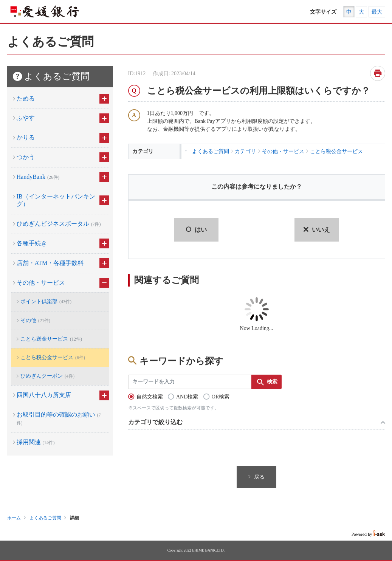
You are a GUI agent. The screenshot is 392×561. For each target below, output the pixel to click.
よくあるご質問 (45, 518)
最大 (377, 12)
